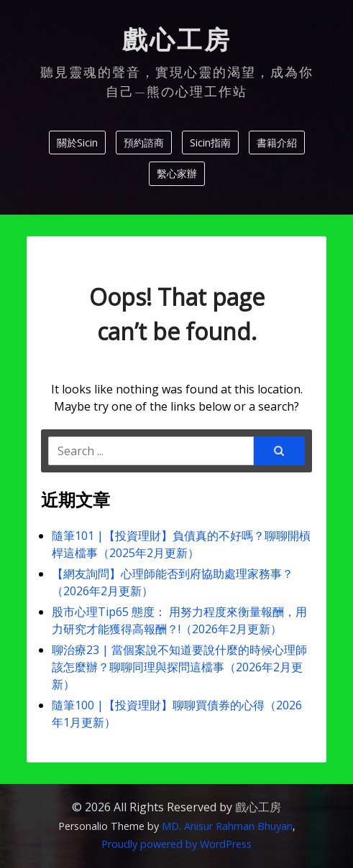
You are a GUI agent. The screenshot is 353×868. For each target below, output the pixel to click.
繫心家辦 (177, 173)
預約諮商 (144, 143)
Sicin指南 (210, 143)
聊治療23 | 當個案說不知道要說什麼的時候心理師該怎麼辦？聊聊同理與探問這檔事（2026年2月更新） (179, 667)
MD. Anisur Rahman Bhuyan (227, 826)
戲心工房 (177, 40)
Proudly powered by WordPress (176, 844)
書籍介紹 (277, 143)
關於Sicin (77, 143)
